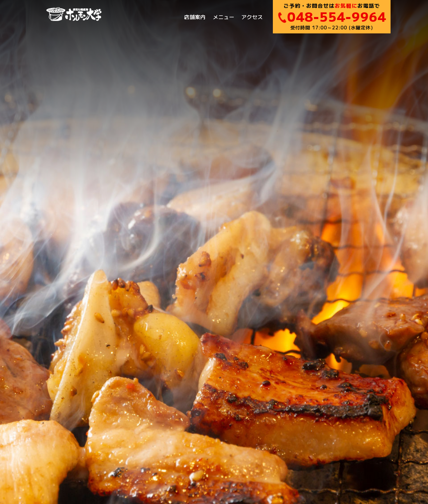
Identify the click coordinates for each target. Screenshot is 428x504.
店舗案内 (195, 17)
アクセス (252, 17)
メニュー (224, 17)
